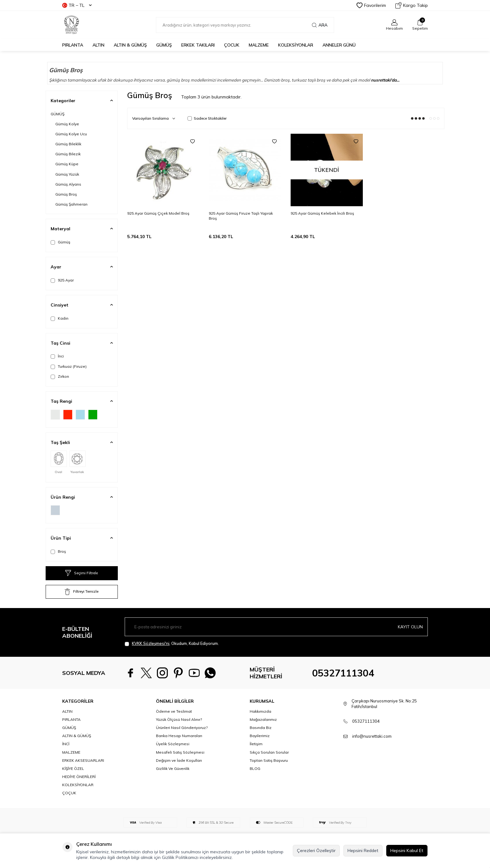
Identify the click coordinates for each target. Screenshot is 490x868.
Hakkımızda (260, 711)
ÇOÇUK (69, 793)
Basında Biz (261, 728)
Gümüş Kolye (67, 124)
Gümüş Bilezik (68, 154)
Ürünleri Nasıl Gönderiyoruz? (182, 728)
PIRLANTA (73, 45)
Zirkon (60, 377)
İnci (57, 356)
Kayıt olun (410, 626)
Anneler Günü (339, 45)
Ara (320, 25)
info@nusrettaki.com (372, 736)
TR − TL (77, 5)
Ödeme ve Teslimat (174, 711)
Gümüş (60, 242)
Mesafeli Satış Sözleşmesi (180, 752)
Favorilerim (371, 5)
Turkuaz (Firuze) (69, 367)
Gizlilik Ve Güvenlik (173, 768)
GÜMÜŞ (164, 45)
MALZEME (259, 45)
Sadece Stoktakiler (207, 118)
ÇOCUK (232, 45)
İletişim (256, 744)
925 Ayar (62, 280)
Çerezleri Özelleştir (316, 851)
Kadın (60, 318)
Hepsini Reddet (363, 851)
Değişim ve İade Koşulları (179, 760)
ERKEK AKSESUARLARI (83, 760)
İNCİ (66, 744)
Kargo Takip (412, 5)
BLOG (255, 768)
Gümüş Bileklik (68, 144)
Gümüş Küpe (67, 164)
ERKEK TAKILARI (198, 45)
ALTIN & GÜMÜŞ (130, 45)
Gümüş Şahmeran (71, 204)
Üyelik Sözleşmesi (173, 744)
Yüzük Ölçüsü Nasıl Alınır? (179, 719)
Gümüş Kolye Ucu (71, 134)
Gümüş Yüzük (67, 174)
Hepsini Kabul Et (407, 851)
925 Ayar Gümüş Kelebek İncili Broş (322, 213)
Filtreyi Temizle (82, 592)
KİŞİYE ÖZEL (73, 768)
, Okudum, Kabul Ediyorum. (172, 644)
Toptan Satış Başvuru (269, 760)
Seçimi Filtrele (82, 573)
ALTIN (98, 45)
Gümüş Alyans (68, 184)
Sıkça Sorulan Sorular (269, 752)
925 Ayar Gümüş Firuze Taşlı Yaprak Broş (241, 216)
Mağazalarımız (263, 719)
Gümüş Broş (66, 194)
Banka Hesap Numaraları (179, 736)
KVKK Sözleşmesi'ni (151, 643)
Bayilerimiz (260, 736)
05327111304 (343, 673)
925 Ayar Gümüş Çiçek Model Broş (158, 213)
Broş (58, 551)
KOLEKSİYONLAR (296, 45)
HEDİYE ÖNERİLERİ (79, 777)
